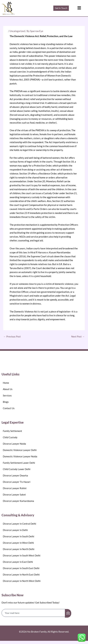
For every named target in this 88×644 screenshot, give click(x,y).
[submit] (68, 613)
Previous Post (12, 337)
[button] (79, 8)
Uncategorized (17, 31)
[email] (33, 613)
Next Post (78, 337)
